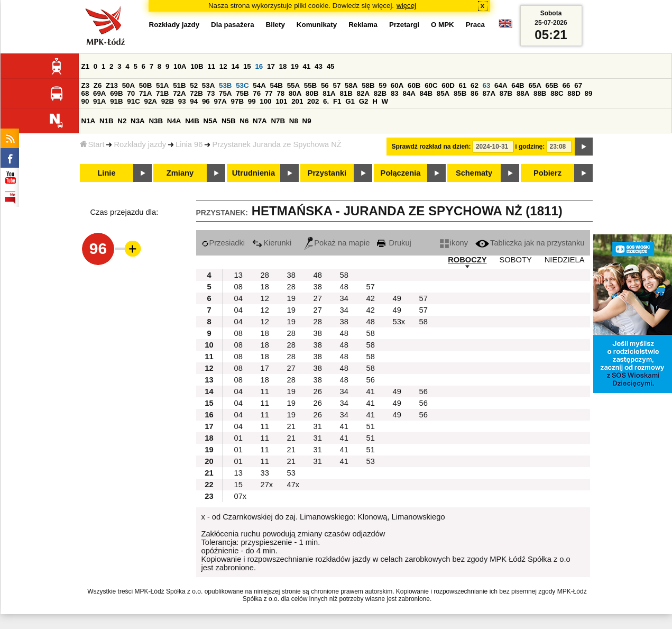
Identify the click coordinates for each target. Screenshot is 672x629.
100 (265, 101)
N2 (122, 121)
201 (297, 101)
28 (265, 275)
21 (291, 426)
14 (235, 66)
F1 (337, 101)
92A (151, 101)
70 (131, 93)
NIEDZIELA (565, 260)
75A (225, 93)
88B (540, 93)
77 (269, 93)
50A (128, 85)
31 (318, 426)
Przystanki (327, 173)
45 (331, 66)
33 (265, 473)
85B (460, 93)
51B (179, 85)
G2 (364, 101)
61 (462, 85)
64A (501, 85)
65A (535, 85)
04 (238, 298)
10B (197, 66)
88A (523, 93)
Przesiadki (223, 243)
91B (116, 101)
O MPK (443, 25)
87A (489, 93)
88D (574, 93)
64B (518, 85)
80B (312, 93)
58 (344, 275)
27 (318, 298)
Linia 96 (189, 144)
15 (247, 66)
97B (237, 101)
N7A (260, 121)
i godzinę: (530, 147)
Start (92, 144)
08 (238, 287)
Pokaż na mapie (337, 243)
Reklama (363, 25)
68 (85, 93)
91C (133, 101)
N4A (174, 121)
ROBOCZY (467, 260)
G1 (350, 101)
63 (487, 85)
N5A (211, 121)
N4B (192, 121)
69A (99, 93)
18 (283, 66)
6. (326, 101)
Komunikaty (317, 25)
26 (318, 391)
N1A (89, 121)
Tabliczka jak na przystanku (530, 243)
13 (238, 275)
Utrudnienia (254, 173)
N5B (229, 121)
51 (371, 426)
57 (337, 85)
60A (397, 85)
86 (475, 93)
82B (380, 93)
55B (310, 85)
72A (179, 93)
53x (399, 322)
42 (371, 298)
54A (259, 85)
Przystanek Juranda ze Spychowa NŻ (277, 144)
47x (293, 485)
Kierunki (272, 243)
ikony (454, 243)
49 (397, 298)
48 (318, 275)
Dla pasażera (233, 25)
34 (344, 298)
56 (325, 85)
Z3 (86, 85)
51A (162, 85)
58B (368, 85)
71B (162, 93)
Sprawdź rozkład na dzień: (431, 147)
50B (145, 85)
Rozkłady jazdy (140, 144)
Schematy (474, 173)
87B (506, 93)
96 (206, 101)
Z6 (98, 85)
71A (145, 93)
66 (567, 85)
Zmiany (180, 173)
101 (281, 101)
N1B (107, 121)
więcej (406, 6)
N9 (307, 121)
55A (293, 85)
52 (194, 85)
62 (475, 85)
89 (589, 93)
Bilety (275, 25)
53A (208, 85)
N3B (156, 121)
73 (211, 93)
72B (196, 93)
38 (291, 275)
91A (99, 101)
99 (252, 101)
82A (363, 93)
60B (414, 85)
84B (426, 93)
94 (194, 101)
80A (295, 93)
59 (383, 85)
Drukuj (394, 243)
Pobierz (547, 173)
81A (329, 93)
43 (319, 66)
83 (395, 93)
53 (371, 461)
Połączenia (401, 173)
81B (346, 93)
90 (85, 101)
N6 (244, 121)
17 (271, 66)
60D (448, 85)
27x (267, 485)
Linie (106, 173)
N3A (138, 121)
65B (552, 85)
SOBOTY (516, 260)
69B (116, 93)
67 (578, 85)
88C (557, 93)
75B (242, 93)
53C (242, 85)
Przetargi (404, 25)
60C (431, 85)
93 (182, 101)
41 (307, 66)
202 (313, 101)
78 (280, 93)
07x (241, 496)
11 (211, 66)
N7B (278, 121)
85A (443, 93)
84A (409, 93)
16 (259, 66)
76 (257, 93)
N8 (294, 121)
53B (225, 85)
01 (238, 438)
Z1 (86, 66)
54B (276, 85)
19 (295, 66)
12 (223, 66)
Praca (475, 25)
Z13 (112, 85)
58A (351, 85)
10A (180, 66)
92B (168, 101)
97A (220, 101)
